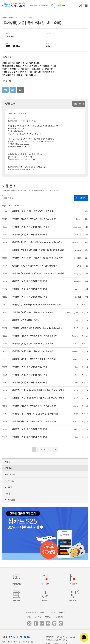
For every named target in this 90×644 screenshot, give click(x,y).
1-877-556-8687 (12, 642)
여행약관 (48, 617)
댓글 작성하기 (79, 104)
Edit (20, 90)
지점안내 (42, 613)
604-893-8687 (22, 637)
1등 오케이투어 (30, 613)
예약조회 (52, 613)
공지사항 (38, 617)
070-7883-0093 (28, 642)
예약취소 (62, 613)
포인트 (29, 617)
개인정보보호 (59, 617)
